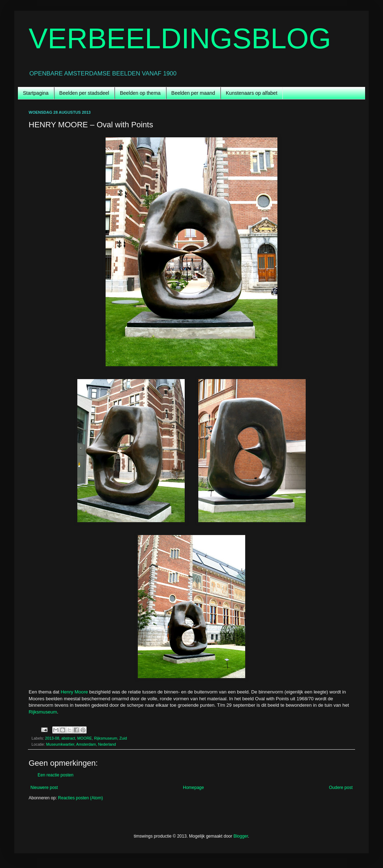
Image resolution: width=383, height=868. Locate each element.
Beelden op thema (140, 93)
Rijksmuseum (43, 712)
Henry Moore (74, 692)
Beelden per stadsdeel (84, 93)
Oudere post (341, 788)
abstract (68, 738)
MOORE (85, 738)
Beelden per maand (193, 93)
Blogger (241, 836)
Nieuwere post (44, 788)
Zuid (123, 738)
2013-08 (52, 738)
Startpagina (36, 93)
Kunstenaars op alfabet (252, 93)
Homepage (193, 788)
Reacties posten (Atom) (80, 798)
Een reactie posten (55, 775)
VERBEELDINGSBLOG (180, 38)
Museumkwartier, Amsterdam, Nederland (81, 744)
